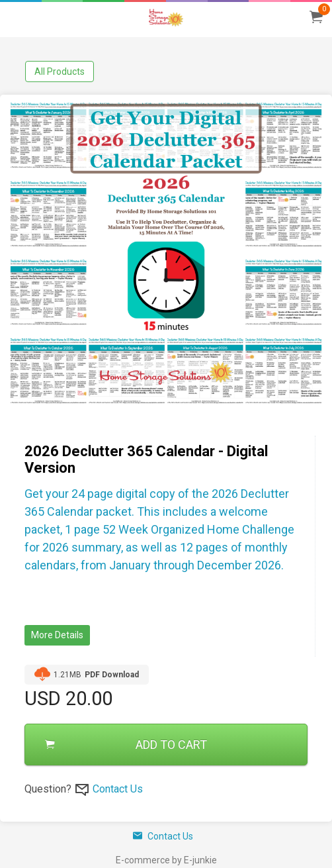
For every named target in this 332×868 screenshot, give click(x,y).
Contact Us (118, 789)
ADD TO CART (126, 745)
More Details (57, 635)
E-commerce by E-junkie (166, 860)
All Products (60, 72)
